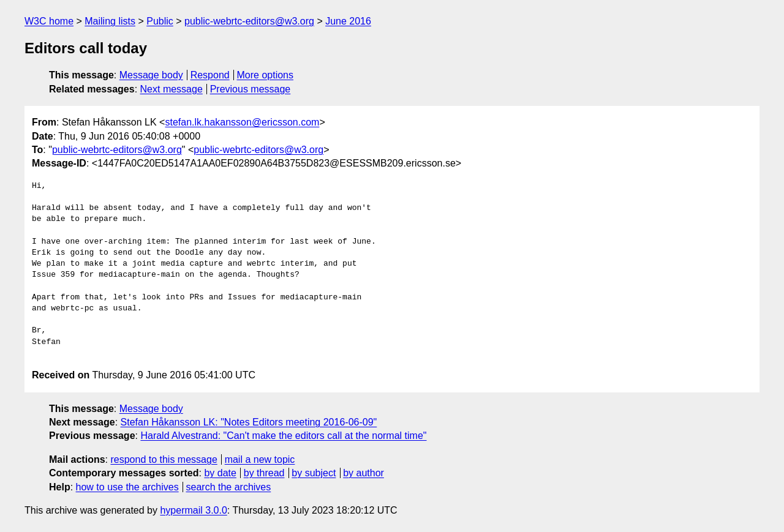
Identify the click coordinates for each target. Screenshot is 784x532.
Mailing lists (110, 21)
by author (364, 473)
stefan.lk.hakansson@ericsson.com (242, 122)
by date (220, 473)
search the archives (229, 487)
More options (266, 75)
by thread (264, 473)
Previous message (251, 89)
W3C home (49, 21)
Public (160, 21)
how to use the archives (127, 487)
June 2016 (348, 21)
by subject (314, 473)
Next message (171, 89)
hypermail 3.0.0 (193, 510)
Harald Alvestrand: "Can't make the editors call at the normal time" (283, 436)
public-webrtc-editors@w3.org (249, 21)
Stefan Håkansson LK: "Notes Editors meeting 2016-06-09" (249, 422)
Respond (210, 75)
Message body (151, 75)
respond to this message (164, 459)
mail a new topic (260, 459)
